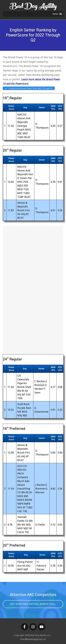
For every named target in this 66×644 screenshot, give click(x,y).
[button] (55, 14)
